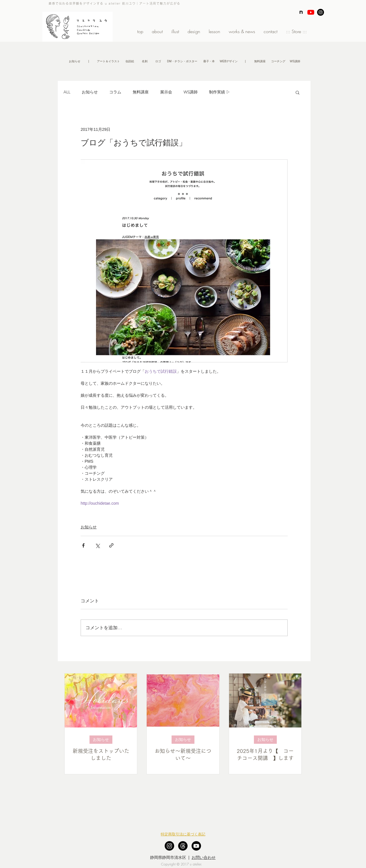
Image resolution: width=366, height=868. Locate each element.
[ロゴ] (158, 61)
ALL (67, 92)
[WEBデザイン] (229, 61)
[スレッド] (183, 846)
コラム (115, 92)
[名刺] (145, 61)
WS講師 (191, 92)
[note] (301, 12)
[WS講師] (295, 61)
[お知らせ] (75, 61)
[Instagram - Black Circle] (321, 12)
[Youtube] (196, 846)
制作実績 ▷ (220, 92)
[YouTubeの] (311, 12)
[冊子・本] (209, 61)
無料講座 (141, 92)
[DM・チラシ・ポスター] (182, 61)
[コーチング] (278, 61)
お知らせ (90, 92)
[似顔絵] (130, 61)
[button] (89, 61)
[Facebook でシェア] (83, 545)
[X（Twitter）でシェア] (97, 545)
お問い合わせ (204, 857)
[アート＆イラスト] (108, 61)
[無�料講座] (260, 61)
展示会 (166, 92)
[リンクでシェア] (111, 545)
